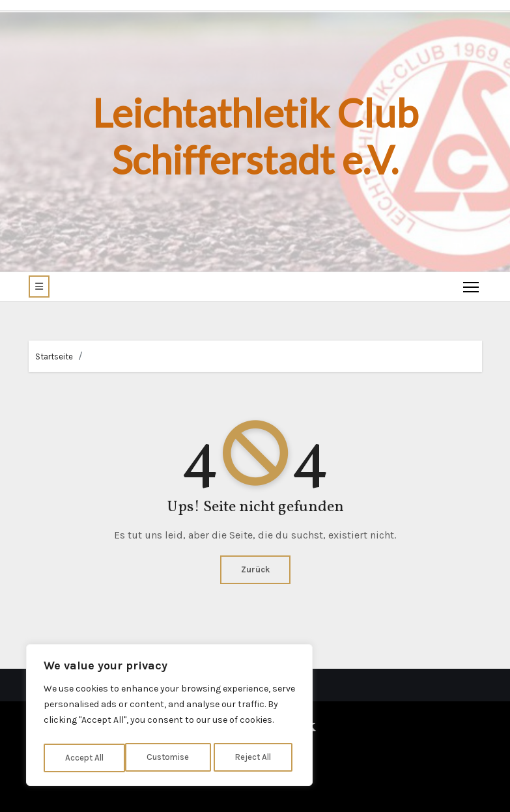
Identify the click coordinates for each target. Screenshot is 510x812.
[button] (39, 287)
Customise (86, 758)
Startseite (54, 357)
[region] (169, 718)
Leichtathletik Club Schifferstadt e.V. (255, 136)
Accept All (255, 758)
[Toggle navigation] (470, 287)
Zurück (255, 569)
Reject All (172, 758)
